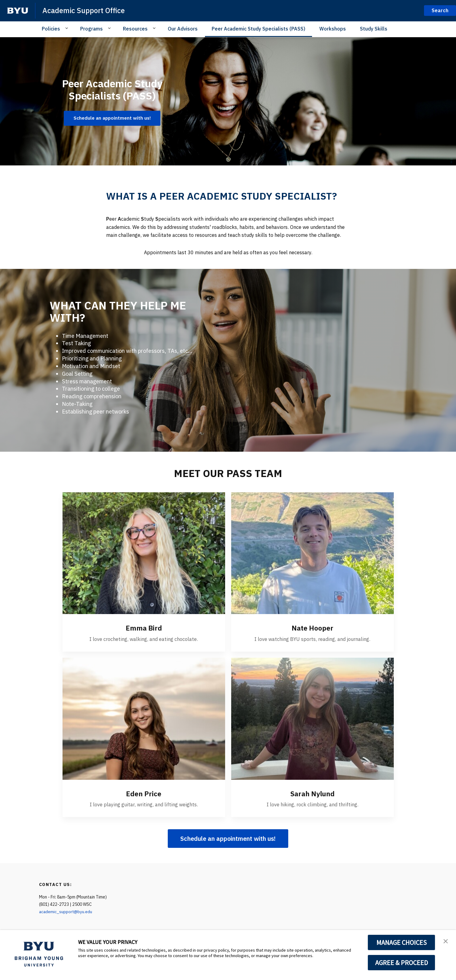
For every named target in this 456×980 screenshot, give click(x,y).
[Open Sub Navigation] (68, 28)
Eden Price (144, 793)
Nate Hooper (312, 628)
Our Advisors (183, 29)
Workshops (333, 29)
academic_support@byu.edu (66, 911)
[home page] (18, 11)
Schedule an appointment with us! (228, 838)
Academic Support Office (84, 10)
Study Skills (374, 29)
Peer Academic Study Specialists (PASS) (259, 29)
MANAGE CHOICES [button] (402, 942)
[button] (446, 941)
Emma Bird (144, 628)
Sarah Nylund (312, 793)
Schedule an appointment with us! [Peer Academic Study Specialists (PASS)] (112, 118)
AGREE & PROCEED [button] (402, 963)
